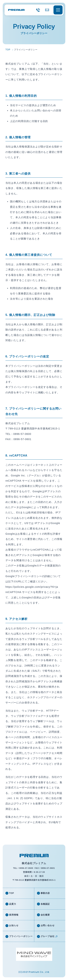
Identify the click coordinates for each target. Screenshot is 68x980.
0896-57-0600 (38, 13)
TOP (12, 893)
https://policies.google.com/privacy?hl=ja (32, 587)
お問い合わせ (48, 925)
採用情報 (14, 915)
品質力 (13, 904)
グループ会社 (48, 936)
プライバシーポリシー (21, 936)
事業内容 (45, 893)
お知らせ (14, 925)
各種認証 (45, 904)
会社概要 (45, 915)
